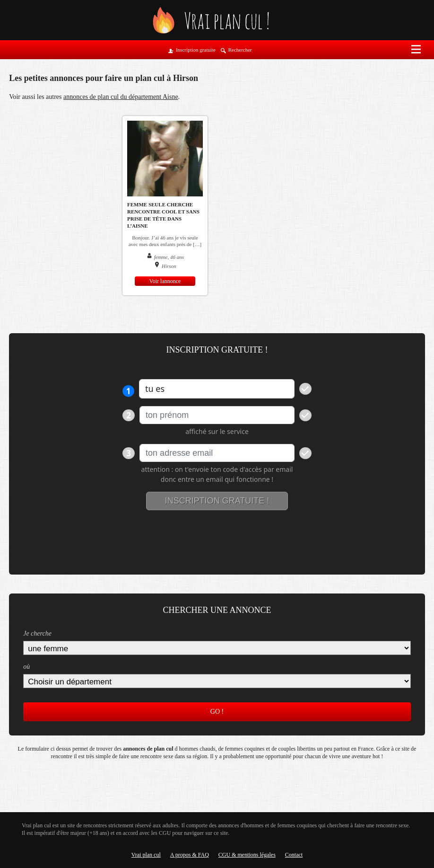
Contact (294, 855)
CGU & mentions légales (247, 855)
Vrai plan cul (146, 855)
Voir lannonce (165, 281)
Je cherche (37, 633)
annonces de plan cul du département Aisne (121, 97)
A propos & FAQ (190, 855)
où (26, 667)
